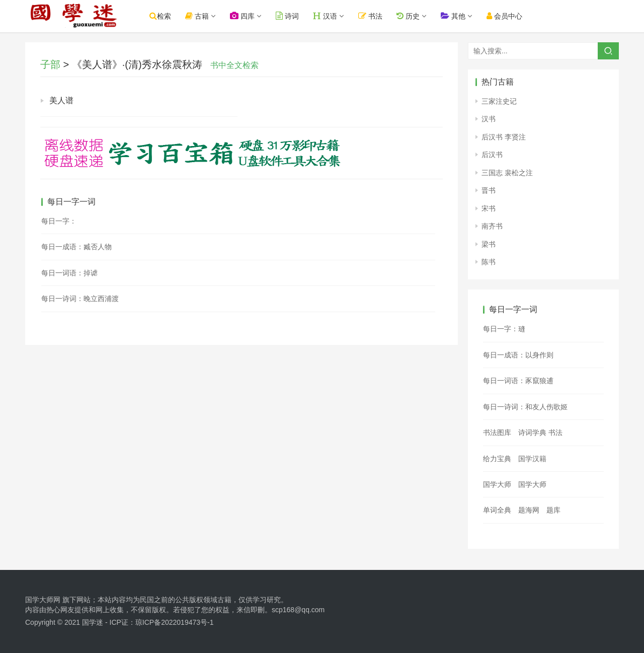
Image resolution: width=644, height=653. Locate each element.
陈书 (489, 262)
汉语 (329, 16)
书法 (374, 16)
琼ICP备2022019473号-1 (175, 622)
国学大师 (497, 484)
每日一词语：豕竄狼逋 (518, 381)
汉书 (489, 119)
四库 (246, 16)
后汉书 (492, 155)
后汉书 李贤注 (504, 137)
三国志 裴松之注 (507, 173)
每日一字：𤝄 (59, 221)
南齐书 (492, 226)
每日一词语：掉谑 (69, 273)
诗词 (291, 16)
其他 (457, 16)
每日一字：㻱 (504, 329)
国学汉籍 (532, 459)
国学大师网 (43, 600)
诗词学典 (532, 432)
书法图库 (497, 432)
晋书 (489, 190)
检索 (164, 16)
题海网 (529, 510)
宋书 (489, 208)
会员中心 (508, 16)
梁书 (489, 244)
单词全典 (497, 510)
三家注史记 (499, 101)
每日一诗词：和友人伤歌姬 (525, 407)
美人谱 (61, 100)
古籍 (201, 16)
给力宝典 (497, 459)
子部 (50, 64)
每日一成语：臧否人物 (76, 247)
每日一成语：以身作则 (518, 355)
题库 (553, 510)
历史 (412, 16)
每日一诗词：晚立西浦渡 (80, 299)
